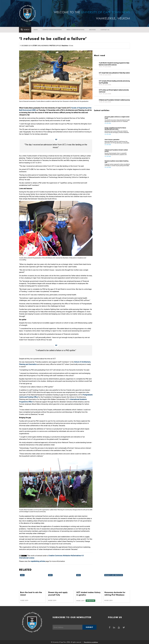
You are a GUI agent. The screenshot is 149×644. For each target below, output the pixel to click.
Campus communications (52, 30)
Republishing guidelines (91, 642)
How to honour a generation (112, 140)
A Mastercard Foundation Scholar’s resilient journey (114, 100)
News (36, 30)
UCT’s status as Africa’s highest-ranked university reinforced (114, 91)
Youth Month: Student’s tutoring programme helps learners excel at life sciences (114, 64)
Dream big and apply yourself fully (58, 594)
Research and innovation (114, 575)
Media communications (76, 30)
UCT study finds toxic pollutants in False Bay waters (114, 73)
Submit (89, 627)
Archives (93, 30)
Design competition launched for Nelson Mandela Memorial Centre (115, 129)
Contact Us (105, 30)
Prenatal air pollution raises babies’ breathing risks (116, 162)
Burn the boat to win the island (31, 594)
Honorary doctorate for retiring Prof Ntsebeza (115, 594)
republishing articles (38, 561)
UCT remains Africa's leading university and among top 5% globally (114, 82)
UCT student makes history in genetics (88, 594)
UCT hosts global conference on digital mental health (117, 118)
